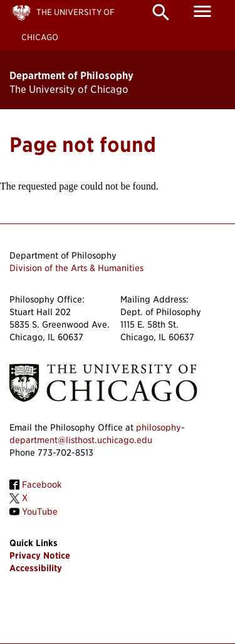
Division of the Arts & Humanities (76, 268)
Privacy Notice (40, 555)
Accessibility (36, 568)
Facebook (42, 485)
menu (202, 11)
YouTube (40, 512)
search (161, 13)
